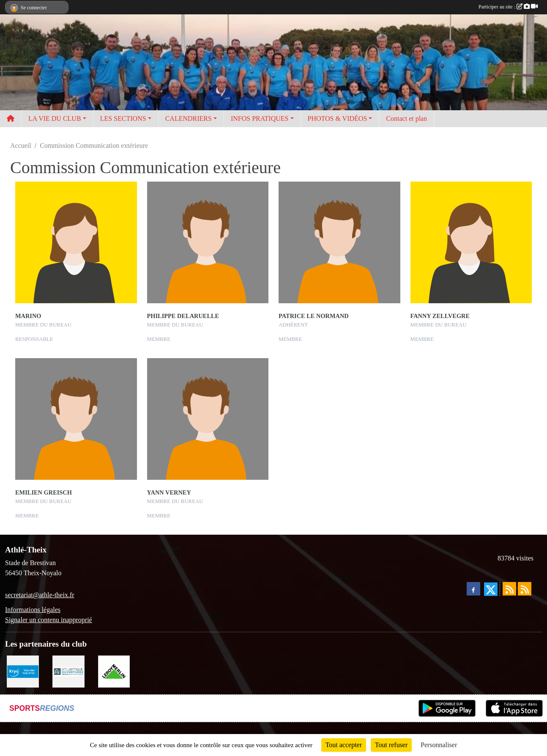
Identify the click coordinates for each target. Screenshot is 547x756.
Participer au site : (508, 7)
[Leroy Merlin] (114, 671)
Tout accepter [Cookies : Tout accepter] (344, 745)
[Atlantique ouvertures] (68, 671)
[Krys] (23, 671)
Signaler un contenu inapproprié (49, 620)
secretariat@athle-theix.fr (40, 595)
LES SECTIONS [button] (123, 118)
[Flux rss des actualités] (509, 589)
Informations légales (33, 610)
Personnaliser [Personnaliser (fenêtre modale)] (439, 745)
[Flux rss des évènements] (525, 589)
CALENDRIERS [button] (189, 118)
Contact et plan (406, 118)
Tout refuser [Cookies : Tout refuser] (391, 745)
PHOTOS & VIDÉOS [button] (338, 118)
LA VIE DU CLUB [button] (55, 118)
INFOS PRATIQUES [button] (260, 118)
